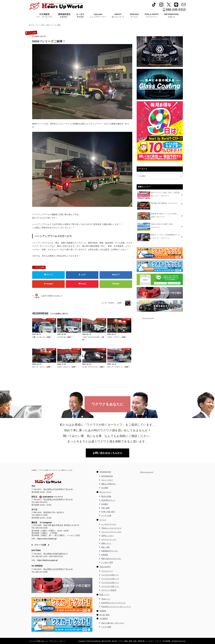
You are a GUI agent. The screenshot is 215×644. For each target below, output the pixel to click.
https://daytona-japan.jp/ (47, 560)
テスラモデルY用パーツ (110, 579)
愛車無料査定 (64, 15)
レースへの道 (106, 515)
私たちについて (105, 492)
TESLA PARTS (152, 15)
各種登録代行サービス (110, 551)
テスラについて (107, 571)
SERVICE (134, 15)
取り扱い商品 (104, 615)
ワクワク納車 (40, 267)
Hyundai (98, 15)
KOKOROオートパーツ (51, 497)
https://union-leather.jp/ (47, 539)
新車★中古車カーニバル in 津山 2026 (157, 216)
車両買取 (103, 611)
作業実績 (105, 555)
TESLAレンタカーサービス (111, 528)
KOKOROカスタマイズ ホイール (113, 603)
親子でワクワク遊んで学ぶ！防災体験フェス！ (158, 195)
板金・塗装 (105, 547)
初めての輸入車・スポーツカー (113, 623)
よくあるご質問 (107, 562)
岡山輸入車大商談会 (157, 204)
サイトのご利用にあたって (38, 641)
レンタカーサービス (109, 524)
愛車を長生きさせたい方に (111, 559)
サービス (103, 520)
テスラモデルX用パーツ (110, 583)
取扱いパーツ (104, 595)
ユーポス (80, 15)
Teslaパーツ (106, 599)
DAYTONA (36, 550)
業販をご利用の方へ (109, 484)
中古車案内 (104, 619)
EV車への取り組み (108, 512)
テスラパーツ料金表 (109, 590)
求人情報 (105, 488)
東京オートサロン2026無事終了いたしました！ (159, 237)
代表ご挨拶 (105, 508)
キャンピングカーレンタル (111, 532)
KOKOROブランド (108, 500)
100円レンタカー (108, 536)
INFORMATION (171, 15)
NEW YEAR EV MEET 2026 (155, 227)
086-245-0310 (174, 10)
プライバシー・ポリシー (57, 641)
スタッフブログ (107, 480)
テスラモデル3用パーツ (110, 575)
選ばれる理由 (106, 496)
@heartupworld (148, 318)
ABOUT (118, 15)
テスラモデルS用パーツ (110, 586)
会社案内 (105, 504)
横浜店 (34, 522)
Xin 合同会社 (37, 566)
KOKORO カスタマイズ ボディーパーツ (116, 607)
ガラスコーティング (109, 540)
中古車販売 (44, 15)
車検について (106, 543)
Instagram (46, 522)
